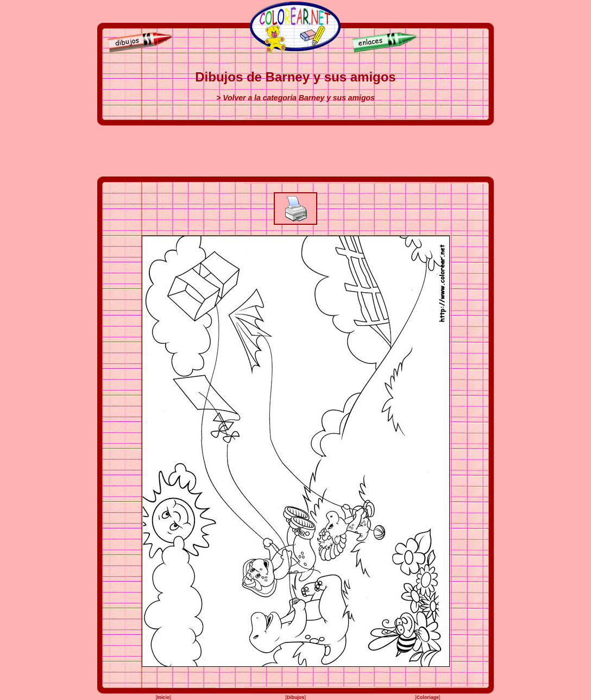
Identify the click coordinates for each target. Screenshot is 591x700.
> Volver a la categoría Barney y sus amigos (295, 98)
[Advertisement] (295, 151)
